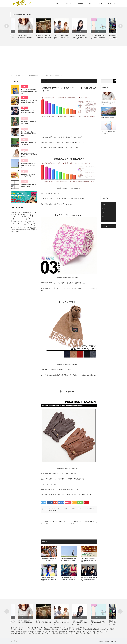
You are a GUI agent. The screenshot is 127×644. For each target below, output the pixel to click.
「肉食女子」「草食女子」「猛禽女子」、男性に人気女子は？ (18, 36)
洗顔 (28, 230)
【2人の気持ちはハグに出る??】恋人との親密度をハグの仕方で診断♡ (29, 92)
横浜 (23, 230)
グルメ (91, 4)
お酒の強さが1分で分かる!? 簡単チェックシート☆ (28, 186)
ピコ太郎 (21, 225)
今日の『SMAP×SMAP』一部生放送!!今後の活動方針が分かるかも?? (89, 579)
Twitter (11, 641)
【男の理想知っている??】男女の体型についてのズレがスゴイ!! (69, 578)
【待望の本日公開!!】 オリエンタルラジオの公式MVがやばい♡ (28, 112)
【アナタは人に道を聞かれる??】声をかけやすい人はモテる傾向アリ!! (69, 560)
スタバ (27, 216)
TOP (57, 4)
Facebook (14, 641)
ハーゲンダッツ (25, 223)
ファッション (67, 4)
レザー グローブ (53, 511)
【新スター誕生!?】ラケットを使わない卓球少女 (29, 143)
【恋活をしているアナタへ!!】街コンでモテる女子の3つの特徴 (72, 37)
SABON (27, 213)
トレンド (34, 221)
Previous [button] (7, 26)
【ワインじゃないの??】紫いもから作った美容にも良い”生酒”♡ (29, 101)
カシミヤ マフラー (64, 509)
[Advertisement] (64, 59)
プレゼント (16, 227)
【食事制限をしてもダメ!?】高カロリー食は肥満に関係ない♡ (29, 175)
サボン (22, 216)
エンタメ (54, 32)
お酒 (31, 212)
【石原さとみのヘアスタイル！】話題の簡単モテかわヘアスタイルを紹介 (49, 579)
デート (30, 221)
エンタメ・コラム (112, 4)
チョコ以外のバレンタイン (75, 509)
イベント (16, 214)
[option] (20, 28)
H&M (12, 213)
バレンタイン (85, 509)
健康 (31, 227)
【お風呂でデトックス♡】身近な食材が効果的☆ (83, 523)
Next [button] (120, 26)
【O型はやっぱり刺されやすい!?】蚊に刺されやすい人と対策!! (109, 37)
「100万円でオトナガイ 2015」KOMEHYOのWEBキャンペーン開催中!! (88, 560)
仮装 (28, 227)
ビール (16, 225)
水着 (25, 230)
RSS (17, 641)
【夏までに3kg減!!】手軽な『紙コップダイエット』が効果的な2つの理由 (91, 37)
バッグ (33, 223)
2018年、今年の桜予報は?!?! (107, 118)
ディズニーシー (24, 221)
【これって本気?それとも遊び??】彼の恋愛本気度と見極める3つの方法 (29, 155)
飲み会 (17, 231)
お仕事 (100, 4)
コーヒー (18, 216)
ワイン (25, 227)
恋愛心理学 (19, 230)
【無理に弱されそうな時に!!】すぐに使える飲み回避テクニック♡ (49, 560)
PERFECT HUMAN (21, 213)
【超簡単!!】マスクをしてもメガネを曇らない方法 (55, 523)
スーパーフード (22, 219)
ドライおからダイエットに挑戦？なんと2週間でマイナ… (108, 133)
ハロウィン (15, 223)
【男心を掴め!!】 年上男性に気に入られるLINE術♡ (28, 122)
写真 (34, 227)
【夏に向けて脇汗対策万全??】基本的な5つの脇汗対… (108, 103)
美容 (33, 229)
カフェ (21, 214)
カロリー (25, 214)
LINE (15, 212)
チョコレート (17, 221)
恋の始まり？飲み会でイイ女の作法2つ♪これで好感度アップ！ (54, 36)
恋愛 (14, 230)
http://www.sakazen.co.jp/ (73, 188)
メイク (21, 227)
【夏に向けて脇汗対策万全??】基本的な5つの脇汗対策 (36, 36)
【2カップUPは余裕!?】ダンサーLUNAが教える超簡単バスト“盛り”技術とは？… (29, 134)
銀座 (13, 231)
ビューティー (80, 4)
